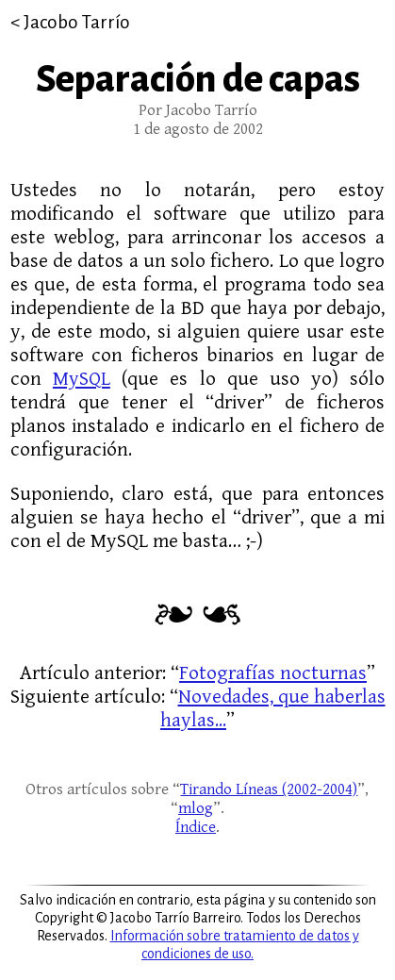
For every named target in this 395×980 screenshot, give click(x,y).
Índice (196, 827)
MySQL (82, 379)
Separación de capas (198, 80)
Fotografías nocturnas (273, 673)
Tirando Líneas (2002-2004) (269, 789)
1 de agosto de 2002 (198, 129)
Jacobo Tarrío (77, 22)
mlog (196, 808)
